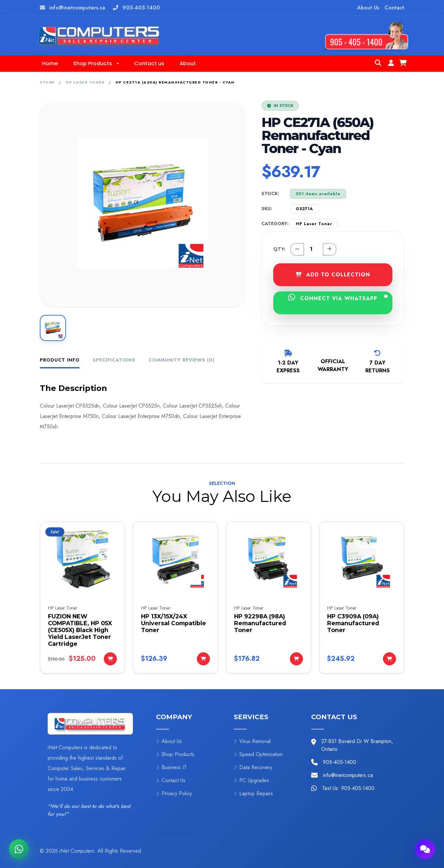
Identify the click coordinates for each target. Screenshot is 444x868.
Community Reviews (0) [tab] (182, 360)
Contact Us (171, 780)
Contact (394, 8)
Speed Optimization (258, 754)
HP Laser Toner (85, 82)
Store (47, 82)
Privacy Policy (174, 793)
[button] (96, 64)
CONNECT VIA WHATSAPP (338, 298)
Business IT (171, 767)
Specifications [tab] (114, 360)
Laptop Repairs (253, 793)
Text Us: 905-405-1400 (348, 788)
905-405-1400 (141, 8)
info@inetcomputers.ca (77, 8)
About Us (368, 8)
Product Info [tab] (60, 360)
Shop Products (175, 754)
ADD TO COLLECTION (333, 275)
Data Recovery (253, 767)
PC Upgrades (251, 780)
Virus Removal (252, 741)
